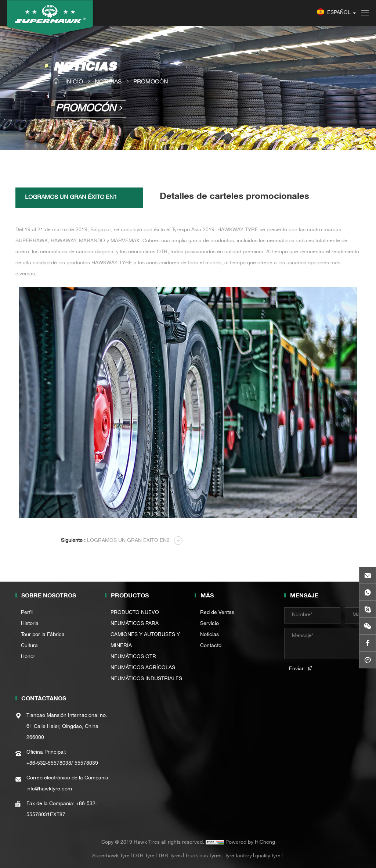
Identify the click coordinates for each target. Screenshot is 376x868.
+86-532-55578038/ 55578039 (62, 764)
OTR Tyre (144, 856)
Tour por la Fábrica (43, 635)
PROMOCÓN (151, 82)
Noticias (209, 635)
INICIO (74, 82)
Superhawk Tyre (111, 856)
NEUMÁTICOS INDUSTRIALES (146, 679)
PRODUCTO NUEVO (135, 613)
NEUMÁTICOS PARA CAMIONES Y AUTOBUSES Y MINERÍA (145, 635)
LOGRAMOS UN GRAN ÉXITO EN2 (115, 541)
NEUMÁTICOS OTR (133, 657)
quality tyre (268, 856)
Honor (28, 657)
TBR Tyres (170, 856)
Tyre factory (238, 856)
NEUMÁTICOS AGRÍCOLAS (143, 668)
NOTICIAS (108, 82)
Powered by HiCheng (250, 843)
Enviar (296, 669)
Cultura (29, 646)
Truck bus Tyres (203, 856)
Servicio (209, 624)
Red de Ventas (217, 613)
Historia (30, 624)
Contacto (211, 646)
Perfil (27, 613)
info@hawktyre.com (49, 789)
